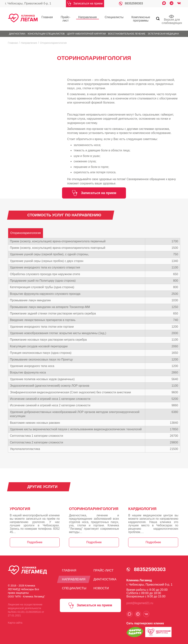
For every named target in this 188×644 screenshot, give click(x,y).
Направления (82, 16)
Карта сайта (15, 621)
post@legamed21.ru (140, 601)
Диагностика (17, 32)
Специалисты (104, 16)
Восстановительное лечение (127, 32)
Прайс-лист (61, 18)
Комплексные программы (133, 18)
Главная (45, 16)
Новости (102, 586)
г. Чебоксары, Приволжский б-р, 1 (28, 3)
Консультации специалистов (46, 32)
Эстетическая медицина (163, 32)
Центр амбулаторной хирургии (86, 32)
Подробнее (35, 540)
